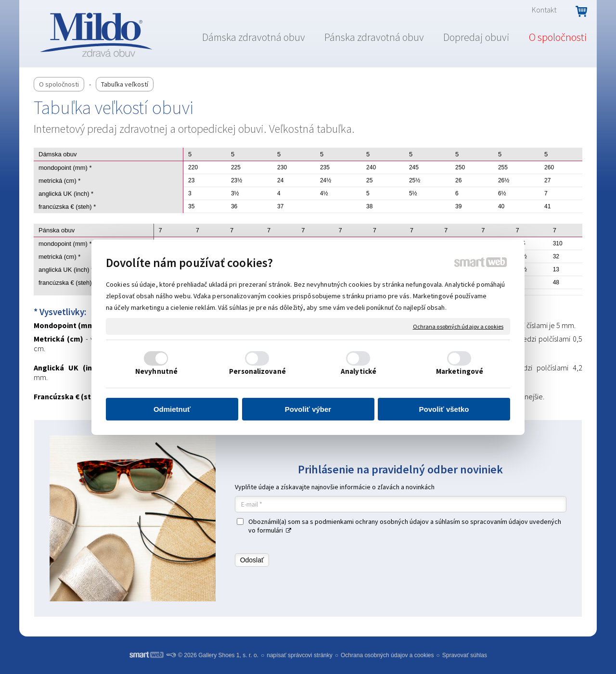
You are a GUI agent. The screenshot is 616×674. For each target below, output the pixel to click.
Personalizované (257, 371)
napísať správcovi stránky (300, 655)
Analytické (359, 371)
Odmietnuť (172, 409)
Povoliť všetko (444, 409)
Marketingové (460, 371)
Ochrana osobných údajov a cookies (458, 326)
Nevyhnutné (156, 371)
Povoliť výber (308, 409)
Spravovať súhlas (465, 655)
